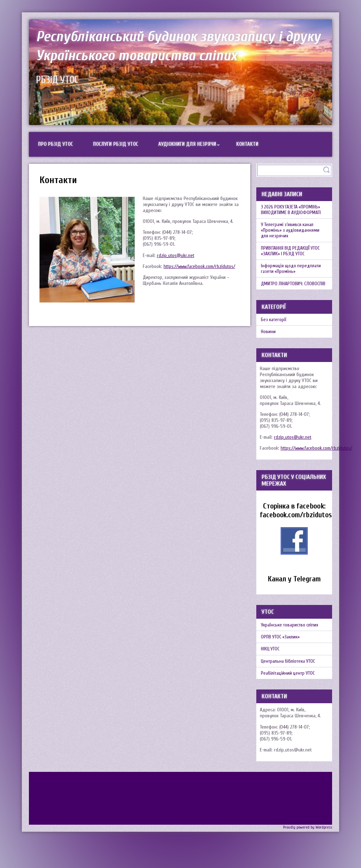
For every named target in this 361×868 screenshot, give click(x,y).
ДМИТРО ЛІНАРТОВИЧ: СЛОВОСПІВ (294, 296)
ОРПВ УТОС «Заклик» (282, 655)
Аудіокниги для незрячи (197, 146)
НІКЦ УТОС (271, 669)
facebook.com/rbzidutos (297, 531)
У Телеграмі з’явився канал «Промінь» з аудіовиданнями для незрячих (292, 236)
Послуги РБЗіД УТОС (121, 146)
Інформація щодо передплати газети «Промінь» (293, 279)
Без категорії (275, 333)
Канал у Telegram (294, 595)
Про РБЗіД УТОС (57, 146)
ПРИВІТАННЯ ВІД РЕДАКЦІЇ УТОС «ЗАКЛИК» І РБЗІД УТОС (292, 259)
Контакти (260, 146)
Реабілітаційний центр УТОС (289, 697)
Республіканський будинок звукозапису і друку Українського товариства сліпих (177, 45)
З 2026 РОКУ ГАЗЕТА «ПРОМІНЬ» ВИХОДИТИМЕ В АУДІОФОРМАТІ (292, 214)
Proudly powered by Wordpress (307, 851)
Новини (269, 347)
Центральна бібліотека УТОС (290, 683)
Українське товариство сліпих (291, 642)
